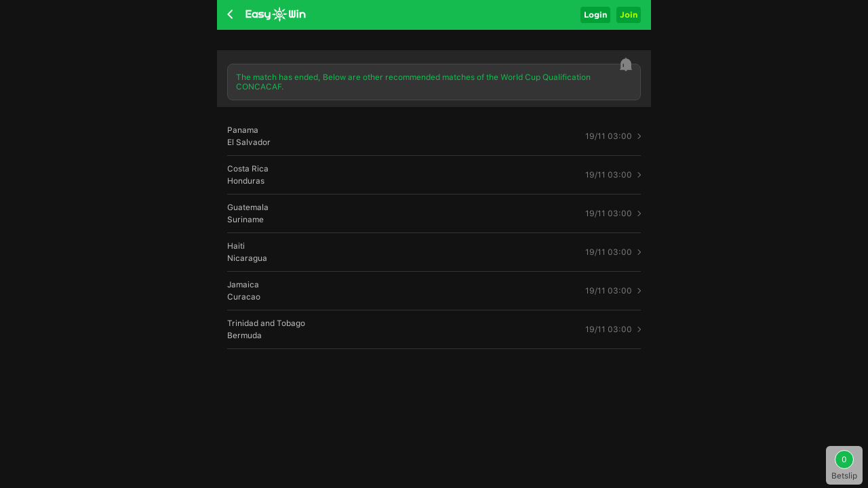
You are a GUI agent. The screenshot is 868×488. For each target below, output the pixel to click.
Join (629, 15)
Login (595, 15)
